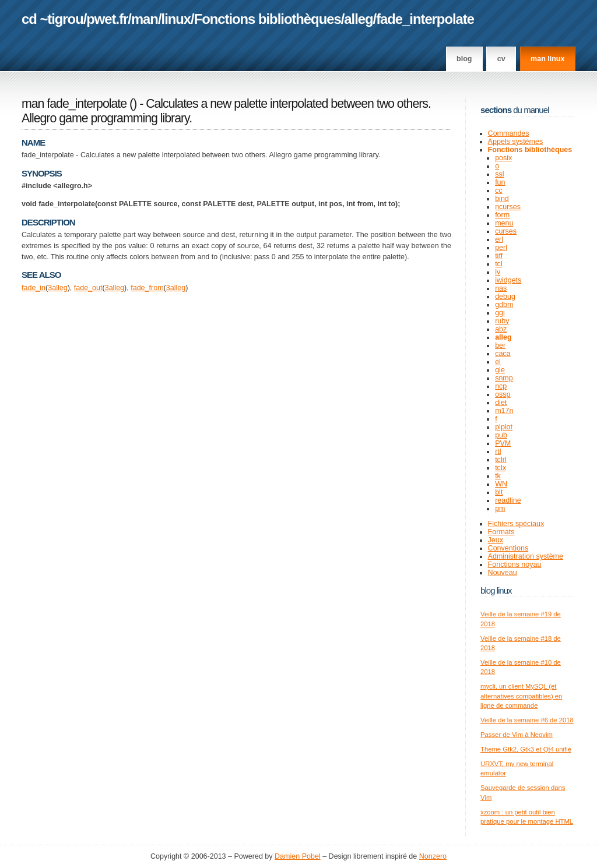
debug (505, 297)
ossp (503, 394)
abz (501, 329)
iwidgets (508, 280)
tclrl (501, 460)
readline (508, 500)
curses (506, 231)
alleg (358, 19)
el (498, 362)
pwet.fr (107, 19)
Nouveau (503, 573)
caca (503, 354)
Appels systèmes (516, 142)
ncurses (508, 207)
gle (500, 370)
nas (501, 288)
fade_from (147, 288)
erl (499, 239)
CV (501, 59)
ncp (501, 386)
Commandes (509, 133)
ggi (500, 313)
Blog (464, 59)
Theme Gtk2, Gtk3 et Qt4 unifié (526, 749)
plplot (504, 427)
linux (176, 19)
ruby (502, 321)
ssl (499, 174)
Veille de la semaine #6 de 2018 (527, 720)
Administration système (526, 556)
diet (501, 403)
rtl (498, 451)
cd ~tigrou (52, 19)
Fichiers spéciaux (516, 524)
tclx (501, 468)
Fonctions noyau (515, 564)
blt (499, 492)
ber (500, 345)
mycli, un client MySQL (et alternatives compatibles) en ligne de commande (521, 696)
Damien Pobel (298, 856)
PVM (503, 443)
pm (500, 509)
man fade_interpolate (74, 104)
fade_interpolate (425, 19)
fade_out (88, 288)
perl (501, 248)
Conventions (508, 548)
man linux (547, 59)
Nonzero (433, 856)
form (502, 215)
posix (503, 158)
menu (504, 223)
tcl (499, 264)
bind (502, 199)
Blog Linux (496, 590)
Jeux (496, 540)
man (145, 19)
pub (501, 435)
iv (498, 272)
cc (499, 190)
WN (501, 484)
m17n (504, 411)
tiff (499, 256)
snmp (504, 378)
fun (500, 182)
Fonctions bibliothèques (268, 19)
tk (498, 476)
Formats (501, 532)
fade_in (34, 288)
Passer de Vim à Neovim (517, 735)
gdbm (504, 305)
